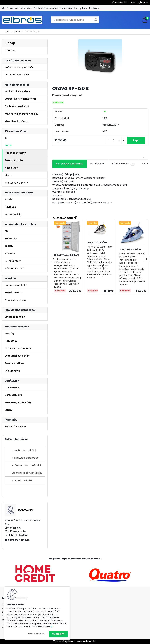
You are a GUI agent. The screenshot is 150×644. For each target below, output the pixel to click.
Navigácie (11, 207)
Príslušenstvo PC (14, 268)
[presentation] (54, 259)
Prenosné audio (14, 160)
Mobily (8, 199)
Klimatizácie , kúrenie (17, 121)
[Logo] (22, 20)
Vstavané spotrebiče (17, 75)
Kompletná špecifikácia (70, 164)
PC (6, 231)
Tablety (9, 246)
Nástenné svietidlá (16, 285)
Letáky (8, 410)
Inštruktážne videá (15, 427)
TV (6, 138)
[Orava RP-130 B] (100, 61)
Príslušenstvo (12, 371)
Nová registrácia (140, 2)
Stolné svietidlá (14, 293)
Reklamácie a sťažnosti (25, 458)
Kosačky (10, 333)
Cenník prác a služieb (24, 450)
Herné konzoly (13, 261)
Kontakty (94, 8)
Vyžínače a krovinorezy (18, 348)
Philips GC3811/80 (97, 243)
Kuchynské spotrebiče (17, 91)
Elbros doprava (13, 395)
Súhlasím (58, 634)
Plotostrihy (11, 341)
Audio (17, 32)
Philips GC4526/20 (130, 250)
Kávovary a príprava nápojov (22, 114)
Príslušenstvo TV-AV (16, 183)
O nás (10, 8)
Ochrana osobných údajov (27, 473)
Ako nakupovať (23, 8)
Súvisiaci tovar (124, 164)
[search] (96, 21)
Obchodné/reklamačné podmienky (53, 8)
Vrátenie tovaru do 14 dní (26, 465)
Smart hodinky (13, 214)
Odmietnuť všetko (35, 634)
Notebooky (11, 239)
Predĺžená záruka (22, 480)
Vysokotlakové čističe (17, 356)
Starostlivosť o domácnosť (20, 99)
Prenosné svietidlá (15, 300)
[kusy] (114, 140)
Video (8, 175)
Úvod (7, 32)
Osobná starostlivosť (17, 106)
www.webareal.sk (87, 641)
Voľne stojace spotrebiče (19, 67)
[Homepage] (3, 8)
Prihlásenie (121, 2)
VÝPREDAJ (10, 50)
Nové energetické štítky (18, 402)
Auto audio (11, 168)
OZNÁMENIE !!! (12, 387)
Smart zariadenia (15, 317)
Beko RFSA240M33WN (67, 255)
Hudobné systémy (15, 153)
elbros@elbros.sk (19, 540)
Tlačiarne (10, 253)
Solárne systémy (14, 363)
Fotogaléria (81, 8)
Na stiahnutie (98, 164)
